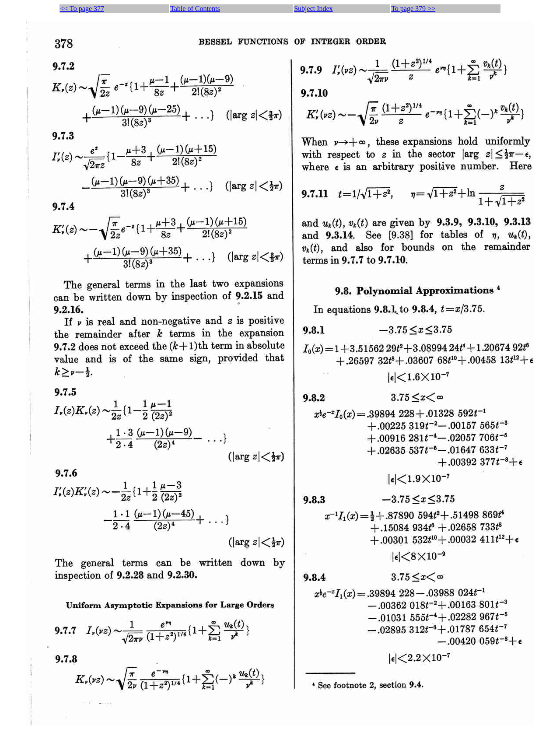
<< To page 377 (82, 9)
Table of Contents (195, 9)
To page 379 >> (413, 9)
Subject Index (313, 9)
